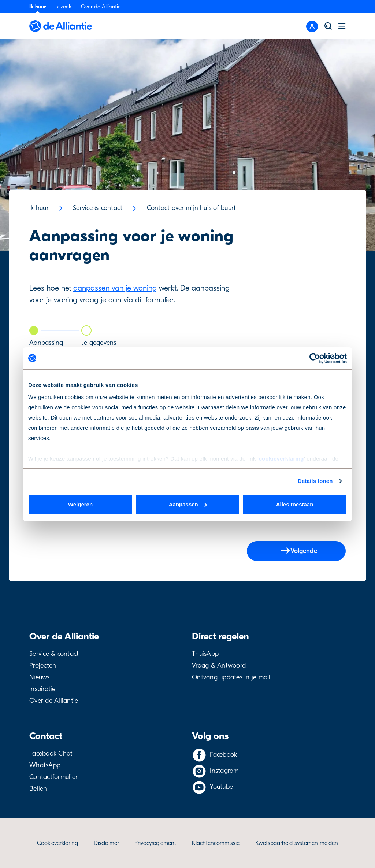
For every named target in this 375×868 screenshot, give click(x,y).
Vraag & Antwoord (219, 666)
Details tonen (315, 481)
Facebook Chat (51, 754)
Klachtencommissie (216, 843)
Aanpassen (188, 504)
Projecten (43, 666)
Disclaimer (106, 843)
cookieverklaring (281, 459)
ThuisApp (205, 654)
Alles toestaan (295, 504)
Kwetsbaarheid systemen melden (297, 843)
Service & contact (98, 208)
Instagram (224, 771)
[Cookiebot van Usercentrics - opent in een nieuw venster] (315, 358)
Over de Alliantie (101, 7)
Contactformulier (53, 777)
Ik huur (38, 7)
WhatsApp (45, 765)
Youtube (221, 787)
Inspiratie (42, 689)
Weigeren (80, 504)
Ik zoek (63, 7)
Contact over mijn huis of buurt (192, 208)
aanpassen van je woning (115, 288)
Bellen (38, 789)
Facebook (223, 755)
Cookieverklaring (57, 843)
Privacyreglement (155, 843)
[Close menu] (312, 26)
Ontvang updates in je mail (231, 677)
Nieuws (40, 677)
